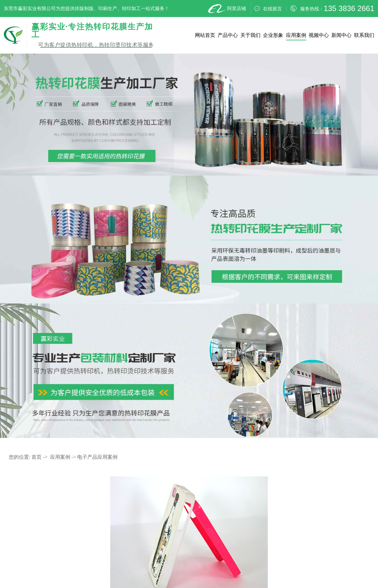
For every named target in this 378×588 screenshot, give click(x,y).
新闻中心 (341, 35)
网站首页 (205, 35)
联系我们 (364, 35)
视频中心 (319, 35)
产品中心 (228, 35)
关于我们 (250, 35)
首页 (37, 457)
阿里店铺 (226, 9)
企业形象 (273, 35)
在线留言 (268, 9)
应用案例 (296, 35)
